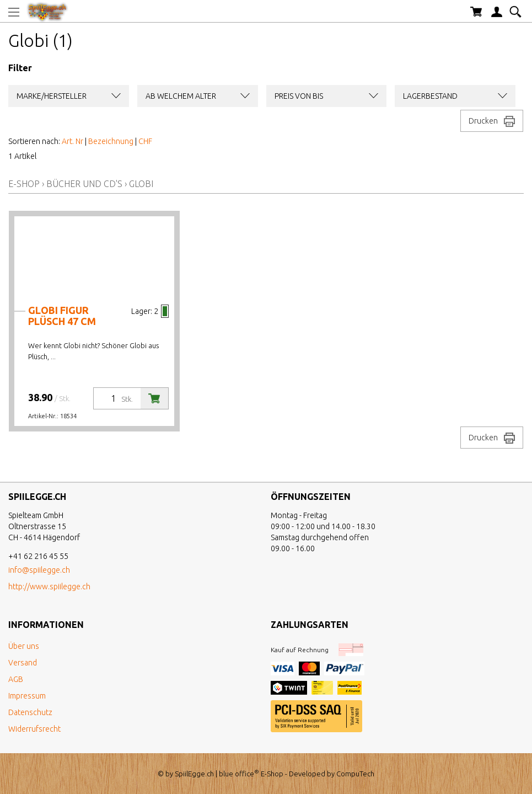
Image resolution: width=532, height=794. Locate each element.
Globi (141, 184)
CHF (145, 141)
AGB (16, 679)
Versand (23, 663)
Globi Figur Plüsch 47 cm (62, 316)
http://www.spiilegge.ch (49, 587)
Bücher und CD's (84, 184)
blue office (239, 774)
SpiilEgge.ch (194, 774)
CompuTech (355, 774)
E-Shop (24, 184)
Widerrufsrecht (34, 729)
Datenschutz (30, 712)
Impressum (27, 696)
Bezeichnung (111, 141)
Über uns (24, 646)
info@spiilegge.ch (39, 570)
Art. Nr (72, 141)
